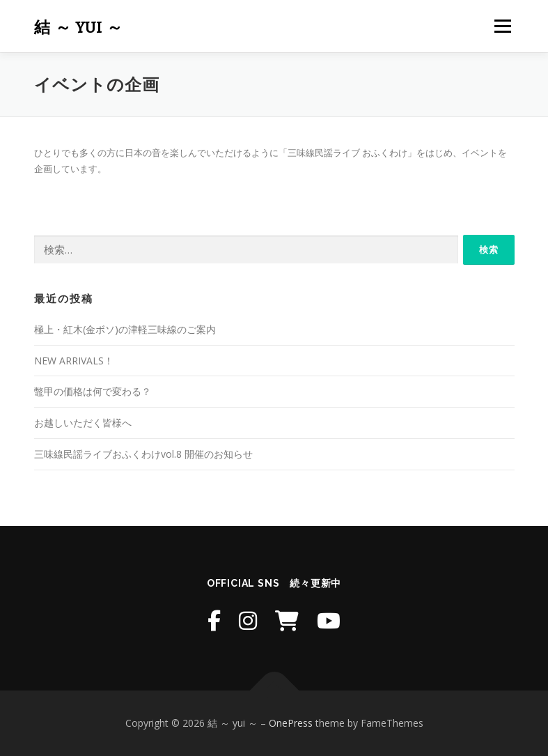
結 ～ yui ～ (79, 28)
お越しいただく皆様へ (83, 423)
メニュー (502, 26)
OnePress (291, 723)
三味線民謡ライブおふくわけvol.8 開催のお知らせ (143, 454)
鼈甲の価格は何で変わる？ (93, 391)
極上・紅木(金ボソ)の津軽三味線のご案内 (125, 329)
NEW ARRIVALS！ (74, 361)
